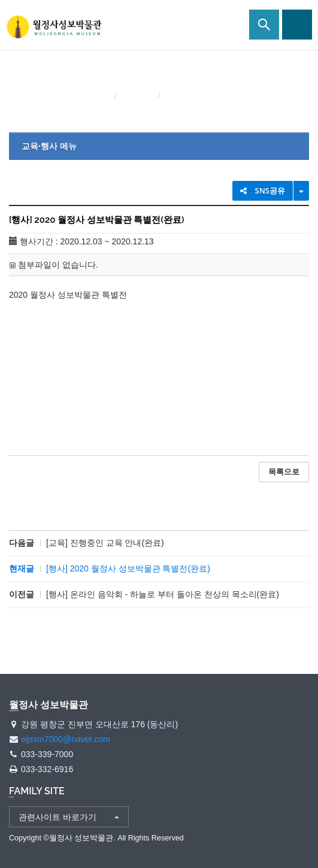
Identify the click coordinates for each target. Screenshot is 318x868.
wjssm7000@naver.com (66, 739)
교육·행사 (138, 96)
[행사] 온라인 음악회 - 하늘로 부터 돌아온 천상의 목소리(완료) (163, 594)
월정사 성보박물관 (54, 27)
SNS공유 (263, 190)
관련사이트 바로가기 (57, 817)
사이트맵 (297, 25)
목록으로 (284, 472)
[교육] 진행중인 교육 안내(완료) (105, 543)
